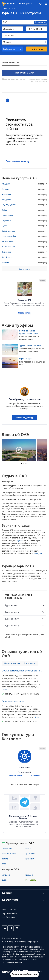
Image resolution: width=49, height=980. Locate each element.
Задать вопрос (25, 313)
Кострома (27, 4)
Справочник (7, 849)
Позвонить (36, 776)
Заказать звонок (16, 776)
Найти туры (37, 49)
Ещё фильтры (9, 49)
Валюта (5, 859)
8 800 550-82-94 (9, 909)
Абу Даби (38, 553)
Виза (4, 864)
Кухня (28, 849)
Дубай (20, 540)
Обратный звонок (10, 913)
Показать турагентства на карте (24, 784)
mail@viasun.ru (8, 917)
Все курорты (24, 269)
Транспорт (30, 854)
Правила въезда (9, 854)
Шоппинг (30, 859)
